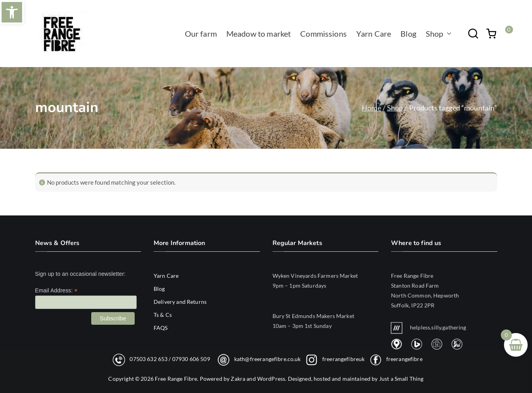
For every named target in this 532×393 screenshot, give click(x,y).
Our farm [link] (201, 34)
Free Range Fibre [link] (176, 379)
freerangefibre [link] (404, 359)
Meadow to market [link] (258, 34)
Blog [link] (408, 34)
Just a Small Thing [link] (401, 379)
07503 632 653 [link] (149, 359)
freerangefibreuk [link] (343, 359)
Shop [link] (439, 34)
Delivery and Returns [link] (180, 302)
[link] (12, 12)
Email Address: (56, 291)
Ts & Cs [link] (163, 315)
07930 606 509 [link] (191, 359)
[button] (447, 34)
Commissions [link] (323, 34)
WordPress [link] (271, 379)
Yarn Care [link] (374, 34)
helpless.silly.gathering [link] (429, 327)
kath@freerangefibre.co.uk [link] (268, 359)
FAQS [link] (161, 328)
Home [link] (371, 108)
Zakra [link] (238, 379)
